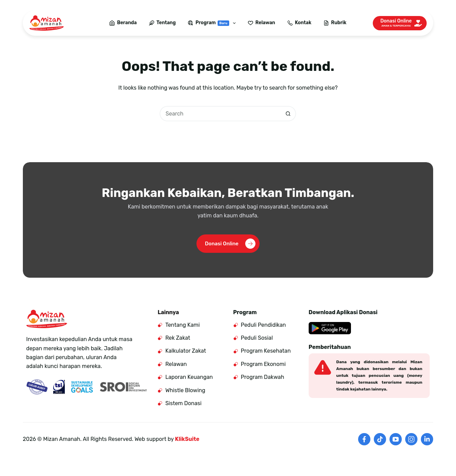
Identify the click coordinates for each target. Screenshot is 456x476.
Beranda (123, 23)
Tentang (162, 23)
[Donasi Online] (400, 23)
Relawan (262, 23)
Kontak (299, 23)
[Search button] (288, 114)
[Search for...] (220, 114)
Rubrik (335, 23)
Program (213, 23)
